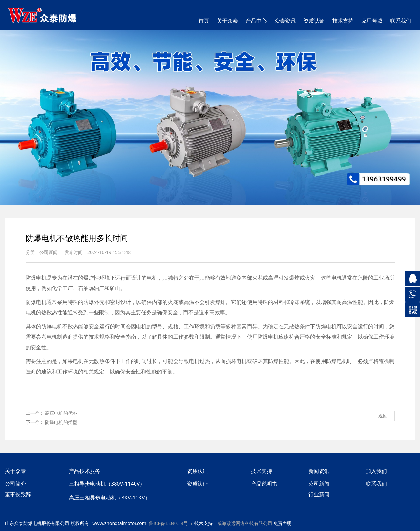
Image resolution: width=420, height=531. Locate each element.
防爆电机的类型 (61, 422)
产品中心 (256, 21)
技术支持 (343, 21)
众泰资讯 (285, 21)
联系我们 (401, 21)
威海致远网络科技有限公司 (245, 524)
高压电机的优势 (61, 413)
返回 (383, 416)
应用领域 (372, 21)
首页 (204, 21)
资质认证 (314, 21)
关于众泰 (227, 21)
